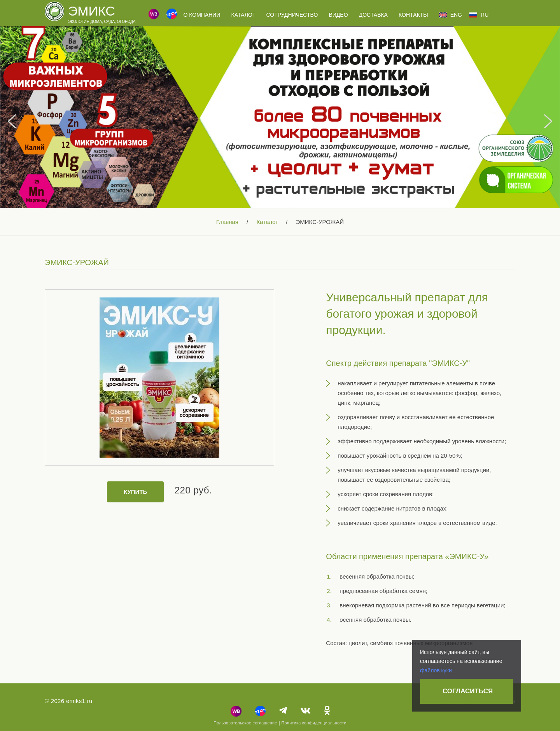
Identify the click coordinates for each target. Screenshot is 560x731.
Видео (338, 15)
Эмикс (92, 11)
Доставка (373, 15)
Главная (227, 222)
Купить (135, 492)
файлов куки (436, 670)
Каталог (243, 15)
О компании (202, 15)
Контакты (413, 15)
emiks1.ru (79, 701)
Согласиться (468, 691)
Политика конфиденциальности (314, 723)
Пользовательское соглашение (245, 723)
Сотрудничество (292, 15)
